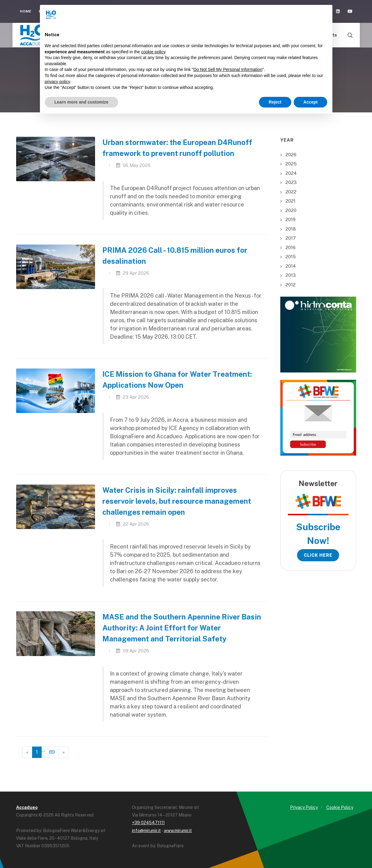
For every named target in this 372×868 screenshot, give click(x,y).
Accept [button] (311, 102)
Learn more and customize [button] (81, 102)
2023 (291, 182)
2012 (291, 285)
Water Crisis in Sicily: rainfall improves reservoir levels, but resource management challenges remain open (177, 501)
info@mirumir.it (146, 831)
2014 (291, 266)
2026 (291, 155)
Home (26, 11)
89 (52, 752)
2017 (291, 238)
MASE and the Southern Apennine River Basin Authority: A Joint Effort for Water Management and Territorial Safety (182, 628)
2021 (291, 201)
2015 (291, 257)
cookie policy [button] (153, 52)
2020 (291, 210)
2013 (291, 275)
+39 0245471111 (148, 823)
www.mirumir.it (178, 831)
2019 (291, 219)
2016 (291, 247)
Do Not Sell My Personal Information (228, 69)
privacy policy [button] (57, 82)
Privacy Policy (304, 807)
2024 (291, 173)
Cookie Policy (340, 807)
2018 (291, 229)
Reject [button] (275, 102)
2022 (291, 192)
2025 (291, 164)
